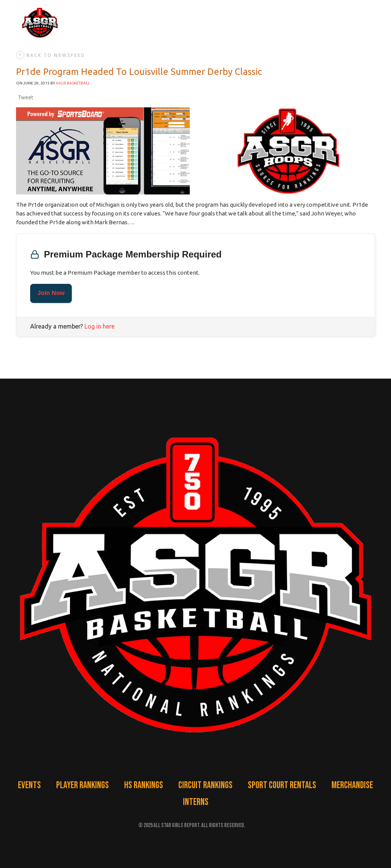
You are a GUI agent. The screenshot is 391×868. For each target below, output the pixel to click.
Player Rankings (82, 785)
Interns (196, 802)
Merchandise (352, 785)
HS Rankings (144, 785)
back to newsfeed (51, 55)
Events (29, 785)
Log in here (99, 326)
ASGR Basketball (73, 83)
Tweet (26, 97)
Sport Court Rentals (282, 785)
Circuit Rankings (205, 785)
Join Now (51, 293)
